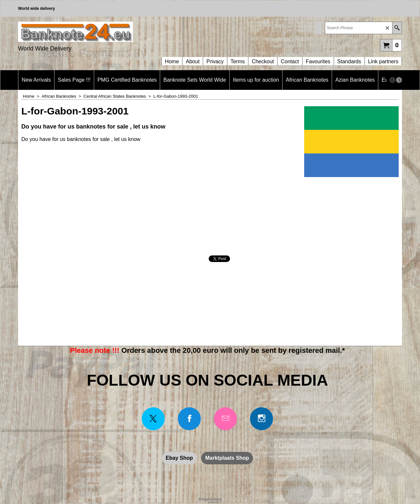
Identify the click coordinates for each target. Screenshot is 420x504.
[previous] (392, 80)
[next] (399, 80)
